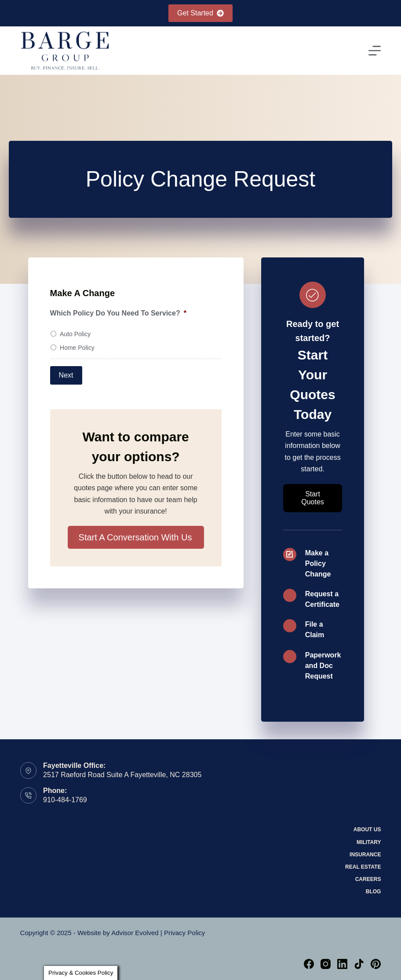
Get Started (200, 13)
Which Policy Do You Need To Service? (118, 313)
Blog (374, 892)
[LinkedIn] (342, 964)
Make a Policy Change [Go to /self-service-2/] (318, 563)
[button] (136, 537)
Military (369, 842)
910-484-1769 (65, 800)
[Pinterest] (376, 964)
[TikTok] (359, 964)
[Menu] (375, 51)
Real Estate (363, 867)
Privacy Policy (184, 933)
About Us (367, 830)
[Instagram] (326, 964)
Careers (368, 879)
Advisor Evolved (135, 933)
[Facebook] (309, 964)
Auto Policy (75, 334)
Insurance (365, 855)
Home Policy (77, 348)
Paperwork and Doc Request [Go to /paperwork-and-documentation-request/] (323, 666)
